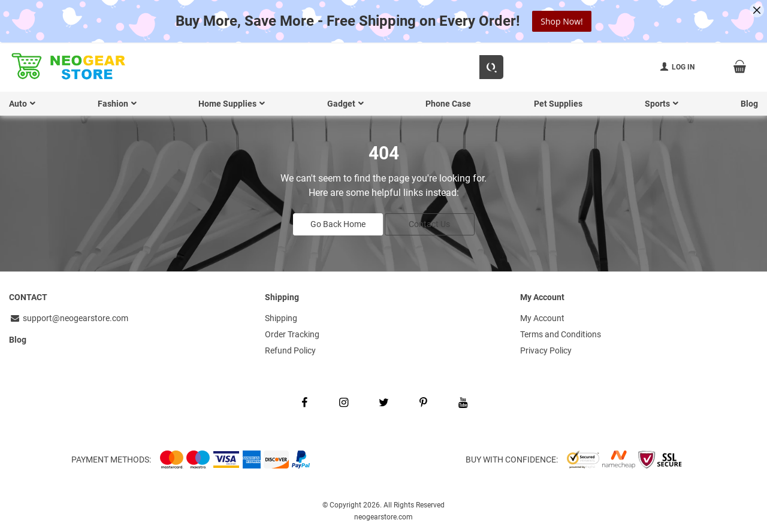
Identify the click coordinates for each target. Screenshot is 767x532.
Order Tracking (292, 332)
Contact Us (429, 223)
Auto (18, 104)
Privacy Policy (546, 348)
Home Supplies (227, 104)
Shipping (281, 317)
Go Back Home (338, 223)
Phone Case (448, 104)
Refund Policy (290, 348)
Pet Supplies (558, 104)
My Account (542, 317)
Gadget (341, 104)
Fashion (113, 104)
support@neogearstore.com (69, 317)
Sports (657, 104)
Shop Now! (561, 21)
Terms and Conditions (561, 332)
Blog (749, 104)
